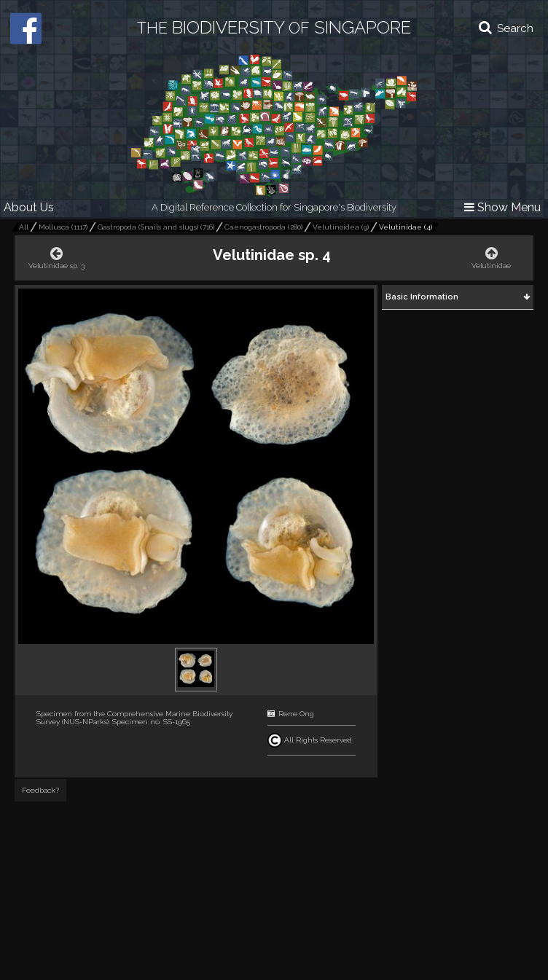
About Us (29, 207)
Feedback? (40, 790)
